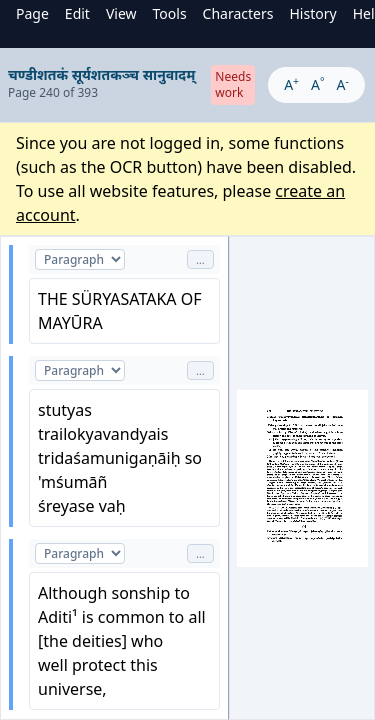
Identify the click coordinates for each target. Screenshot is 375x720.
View (121, 13)
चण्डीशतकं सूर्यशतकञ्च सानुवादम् (101, 74)
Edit (77, 13)
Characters (238, 13)
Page (32, 13)
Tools (170, 13)
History (312, 13)
